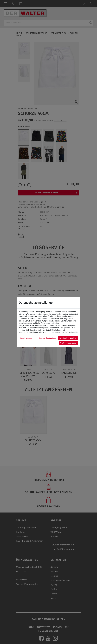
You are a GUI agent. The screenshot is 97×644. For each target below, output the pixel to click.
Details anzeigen (27, 338)
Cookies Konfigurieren (47, 338)
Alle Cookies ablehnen (68, 338)
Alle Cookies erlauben (68, 343)
